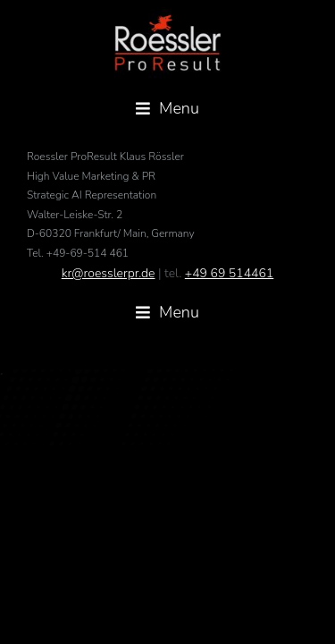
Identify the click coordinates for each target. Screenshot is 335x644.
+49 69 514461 (229, 318)
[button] (167, 109)
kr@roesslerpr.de (109, 318)
